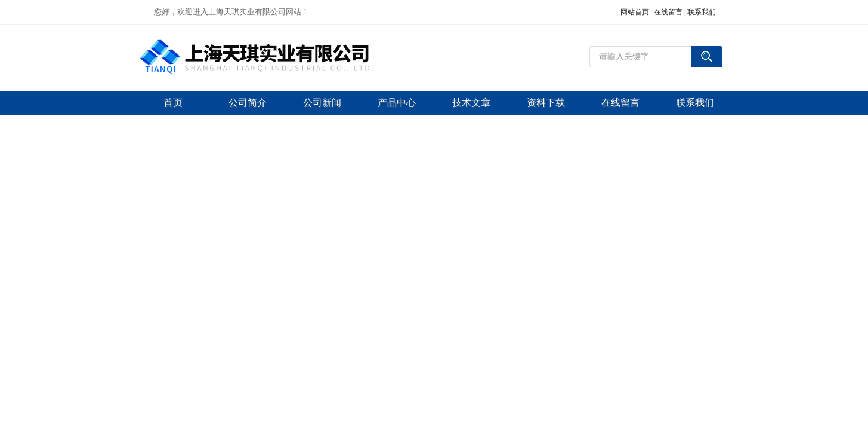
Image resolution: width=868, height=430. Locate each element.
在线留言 (668, 12)
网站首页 (635, 12)
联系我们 (702, 12)
